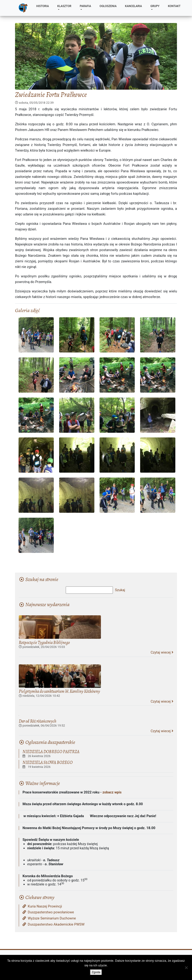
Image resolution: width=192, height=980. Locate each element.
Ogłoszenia (108, 6)
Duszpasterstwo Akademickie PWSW (54, 924)
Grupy (155, 6)
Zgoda (96, 972)
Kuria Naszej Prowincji (42, 906)
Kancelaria (134, 6)
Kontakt (174, 6)
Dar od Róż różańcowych (38, 721)
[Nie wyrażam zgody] (186, 968)
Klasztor (64, 6)
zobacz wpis (112, 792)
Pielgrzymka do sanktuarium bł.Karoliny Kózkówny (59, 691)
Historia (43, 6)
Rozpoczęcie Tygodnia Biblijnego (44, 642)
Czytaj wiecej (162, 652)
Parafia (85, 6)
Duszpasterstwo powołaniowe (48, 912)
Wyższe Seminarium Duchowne (49, 918)
